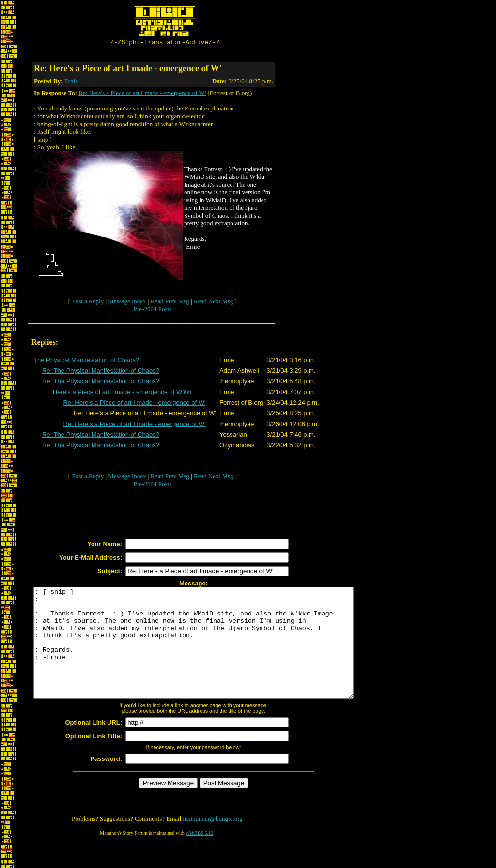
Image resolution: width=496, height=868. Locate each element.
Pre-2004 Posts (153, 310)
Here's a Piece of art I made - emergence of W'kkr (122, 393)
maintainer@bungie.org (213, 842)
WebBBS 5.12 (199, 856)
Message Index (127, 303)
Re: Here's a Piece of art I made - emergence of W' (142, 94)
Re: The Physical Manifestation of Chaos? (101, 372)
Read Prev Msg (170, 303)
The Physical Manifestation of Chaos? (86, 361)
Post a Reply (88, 303)
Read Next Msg (214, 303)
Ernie (71, 83)
